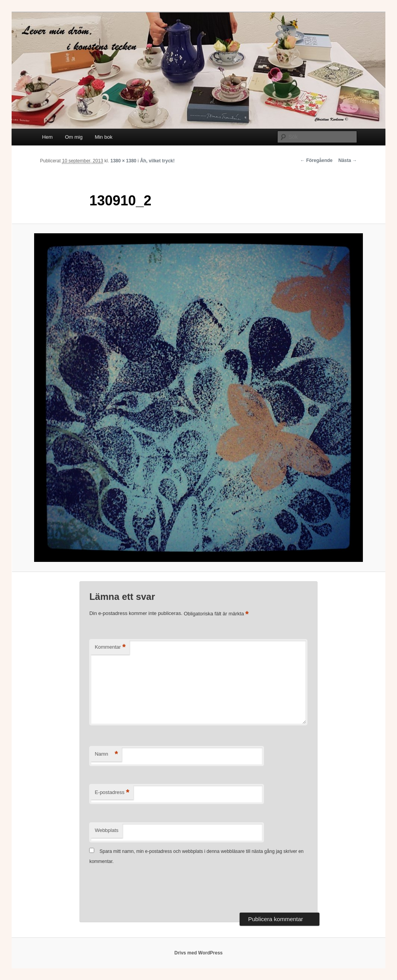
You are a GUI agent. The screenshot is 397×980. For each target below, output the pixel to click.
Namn (106, 754)
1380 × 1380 (123, 161)
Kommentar (110, 647)
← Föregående (316, 160)
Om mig (74, 137)
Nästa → (348, 160)
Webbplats (106, 830)
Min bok (104, 137)
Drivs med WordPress (199, 953)
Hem (47, 137)
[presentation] (148, 890)
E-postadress (112, 793)
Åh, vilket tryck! (157, 161)
